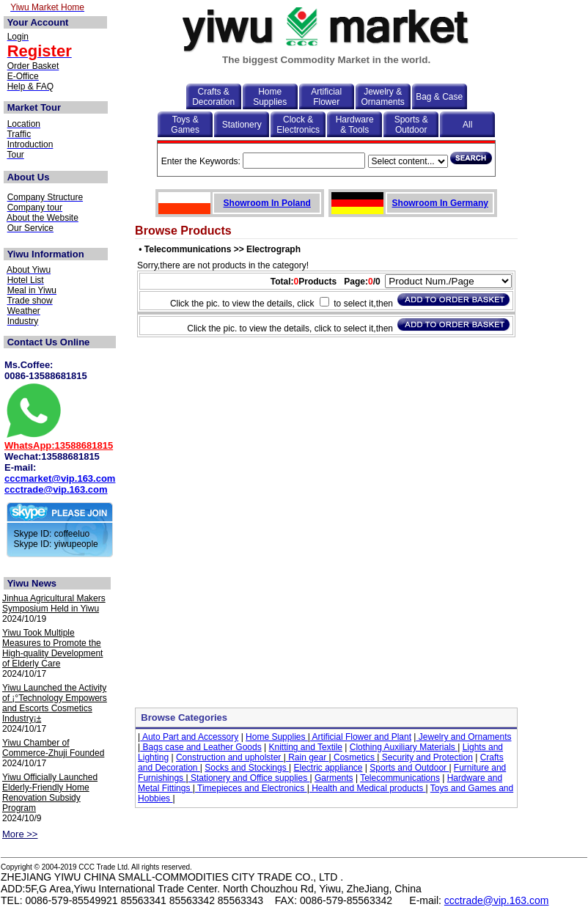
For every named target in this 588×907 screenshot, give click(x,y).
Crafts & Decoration (213, 97)
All (467, 125)
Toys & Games (185, 125)
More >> (20, 834)
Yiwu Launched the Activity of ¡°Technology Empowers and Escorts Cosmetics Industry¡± (55, 703)
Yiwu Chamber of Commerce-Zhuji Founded (53, 748)
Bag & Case (439, 97)
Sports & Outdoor (411, 125)
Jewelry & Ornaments (383, 97)
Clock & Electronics (298, 125)
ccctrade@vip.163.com (56, 489)
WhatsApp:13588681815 (59, 445)
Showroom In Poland (267, 203)
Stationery (242, 125)
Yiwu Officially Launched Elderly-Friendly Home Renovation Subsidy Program (50, 793)
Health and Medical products (368, 788)
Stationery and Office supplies (249, 778)
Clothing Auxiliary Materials (404, 747)
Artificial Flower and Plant (361, 737)
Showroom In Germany (440, 203)
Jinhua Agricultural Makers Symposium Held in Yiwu (54, 603)
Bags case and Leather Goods (201, 747)
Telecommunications (400, 778)
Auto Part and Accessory (189, 737)
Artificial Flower (326, 97)
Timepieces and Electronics (251, 788)
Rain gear (308, 757)
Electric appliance (328, 768)
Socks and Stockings (247, 768)
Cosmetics (354, 757)
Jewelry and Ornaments (463, 737)
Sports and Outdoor (409, 768)
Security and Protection (426, 757)
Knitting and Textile (305, 747)
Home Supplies (270, 97)
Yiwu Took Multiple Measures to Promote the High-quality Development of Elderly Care (52, 648)
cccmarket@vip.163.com (60, 478)
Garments (334, 778)
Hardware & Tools (355, 125)
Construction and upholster (230, 757)
